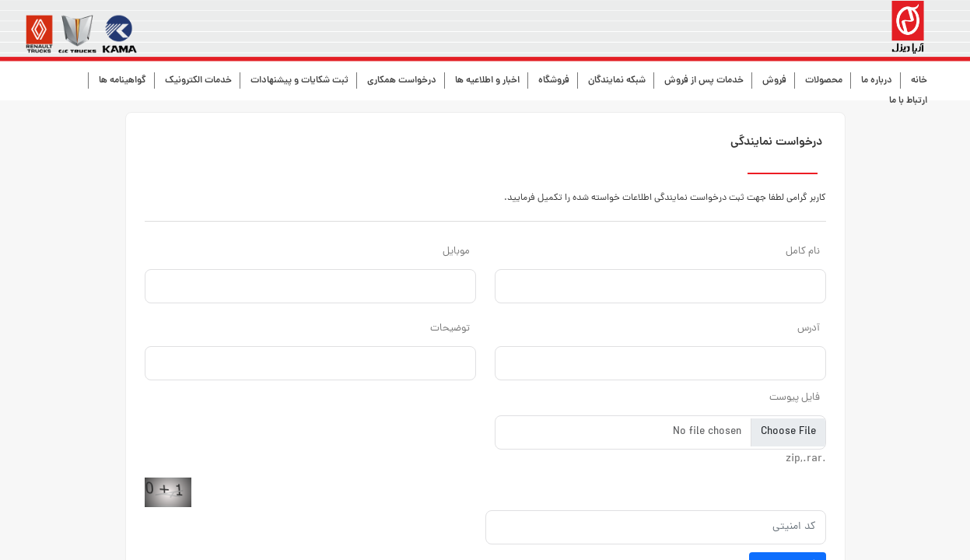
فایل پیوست (795, 398)
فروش (774, 80)
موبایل (456, 252)
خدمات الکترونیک (198, 80)
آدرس (809, 329)
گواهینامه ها (123, 80)
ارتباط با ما (908, 101)
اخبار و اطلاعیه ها (487, 80)
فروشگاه (554, 80)
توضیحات (450, 329)
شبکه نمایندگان (617, 80)
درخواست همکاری (402, 80)
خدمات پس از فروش (704, 80)
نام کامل (803, 252)
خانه (919, 80)
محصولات (824, 80)
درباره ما (877, 80)
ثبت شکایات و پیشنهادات (299, 80)
